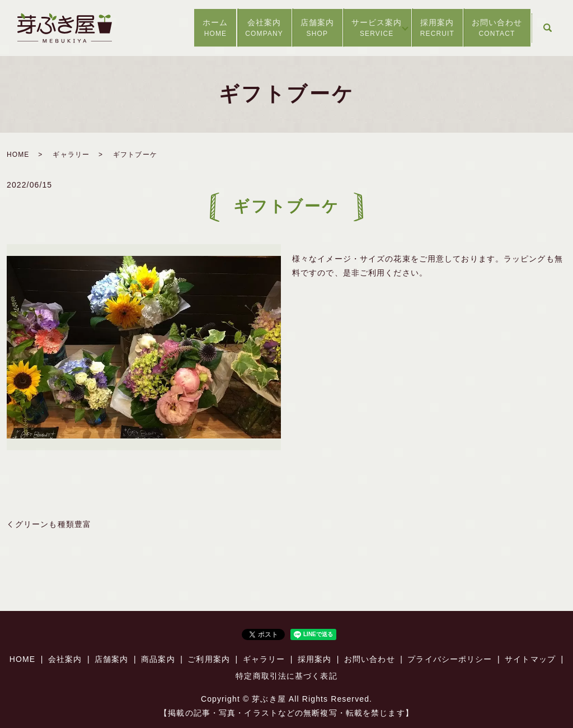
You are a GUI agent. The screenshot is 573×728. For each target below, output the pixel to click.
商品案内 (158, 659)
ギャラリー (71, 155)
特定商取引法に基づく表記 (286, 676)
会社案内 (226, 28)
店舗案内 (286, 28)
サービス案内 (352, 28)
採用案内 (427, 28)
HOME (18, 155)
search (547, 28)
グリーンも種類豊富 (53, 524)
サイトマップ (530, 659)
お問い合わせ (493, 28)
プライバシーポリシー (450, 659)
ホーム (170, 28)
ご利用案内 (209, 659)
